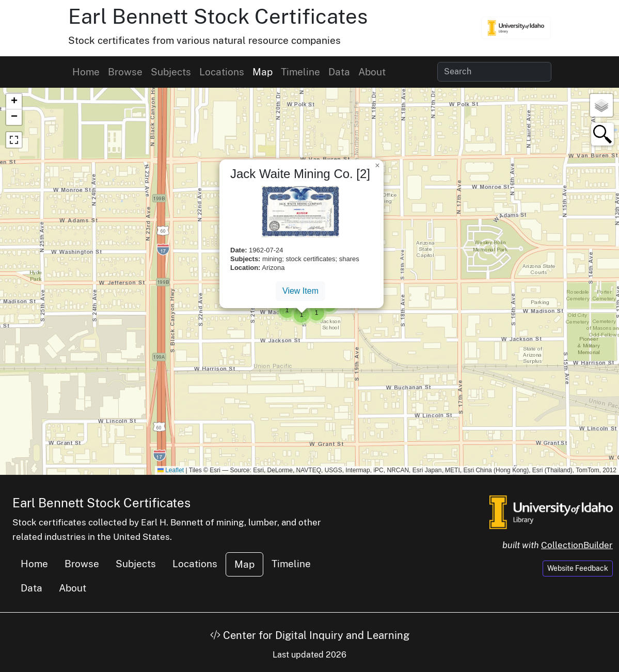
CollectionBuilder (577, 545)
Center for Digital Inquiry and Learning (310, 635)
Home (86, 72)
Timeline (300, 72)
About (372, 72)
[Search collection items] (494, 72)
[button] (287, 310)
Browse (125, 72)
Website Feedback (578, 568)
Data (339, 72)
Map (263, 72)
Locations (222, 72)
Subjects (171, 72)
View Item (300, 291)
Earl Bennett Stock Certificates (218, 16)
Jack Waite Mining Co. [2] (300, 174)
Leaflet (171, 470)
